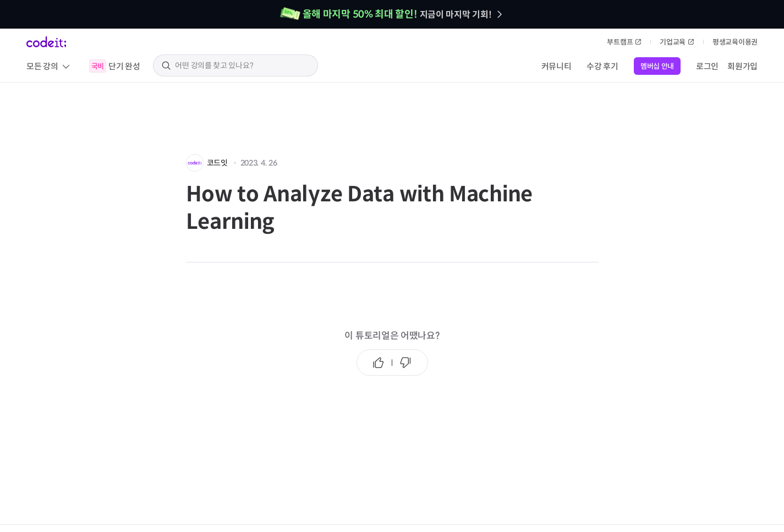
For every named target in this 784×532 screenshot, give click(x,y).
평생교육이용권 (735, 42)
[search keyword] (242, 65)
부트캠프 (624, 42)
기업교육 (677, 42)
